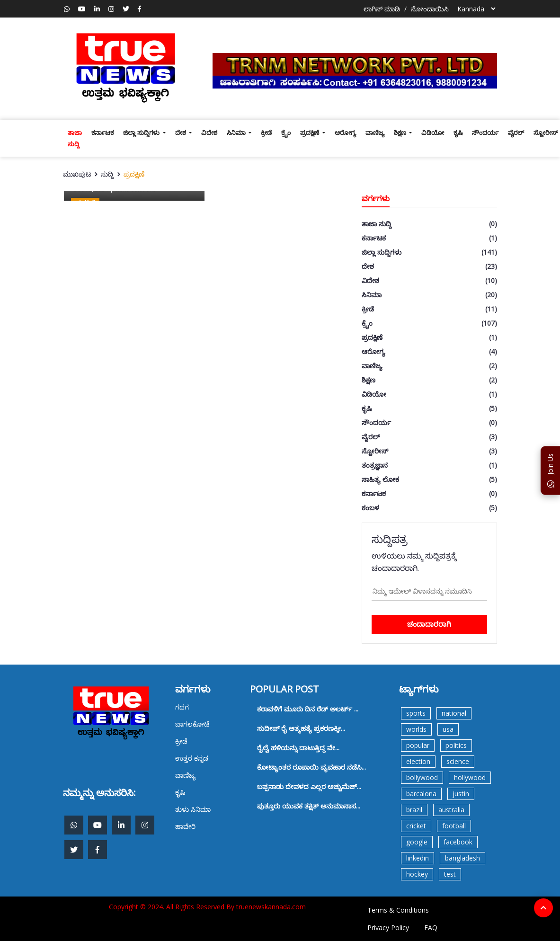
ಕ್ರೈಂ (286, 133)
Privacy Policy (388, 928)
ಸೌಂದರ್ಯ (485, 133)
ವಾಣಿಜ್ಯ (375, 133)
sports (416, 713)
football (454, 826)
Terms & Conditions (398, 910)
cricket (416, 826)
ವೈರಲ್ (516, 133)
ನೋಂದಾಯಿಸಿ (430, 9)
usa (448, 729)
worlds (416, 729)
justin (461, 794)
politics (456, 745)
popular (418, 745)
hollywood (470, 777)
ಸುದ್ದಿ (107, 174)
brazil (414, 810)
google (417, 842)
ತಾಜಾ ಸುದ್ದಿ (75, 138)
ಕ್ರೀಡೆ (266, 133)
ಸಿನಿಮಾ (237, 133)
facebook (458, 842)
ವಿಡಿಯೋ (433, 133)
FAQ (431, 928)
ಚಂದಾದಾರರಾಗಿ (429, 624)
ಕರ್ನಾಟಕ (102, 133)
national (454, 713)
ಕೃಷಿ (458, 133)
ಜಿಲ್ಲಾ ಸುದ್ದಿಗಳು (142, 133)
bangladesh (462, 858)
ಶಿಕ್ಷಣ (401, 133)
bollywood (422, 777)
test (450, 874)
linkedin (418, 858)
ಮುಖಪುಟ (77, 174)
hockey (417, 874)
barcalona (421, 794)
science (458, 761)
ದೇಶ (181, 133)
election (418, 761)
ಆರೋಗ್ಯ (345, 133)
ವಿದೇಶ (209, 133)
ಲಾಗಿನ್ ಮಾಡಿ (382, 9)
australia (451, 810)
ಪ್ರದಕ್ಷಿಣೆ (310, 133)
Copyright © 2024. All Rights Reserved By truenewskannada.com (207, 907)
